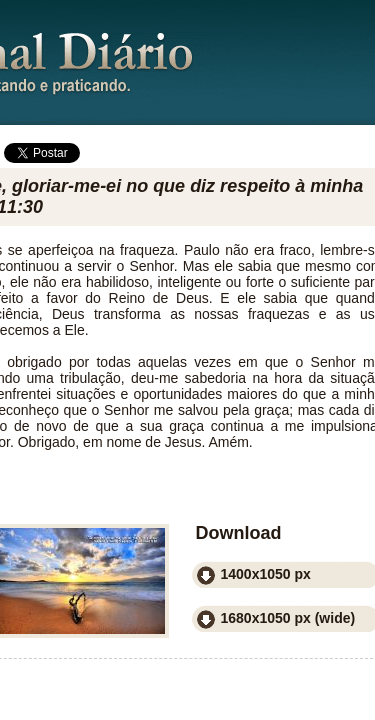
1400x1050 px (266, 574)
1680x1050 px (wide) (288, 618)
